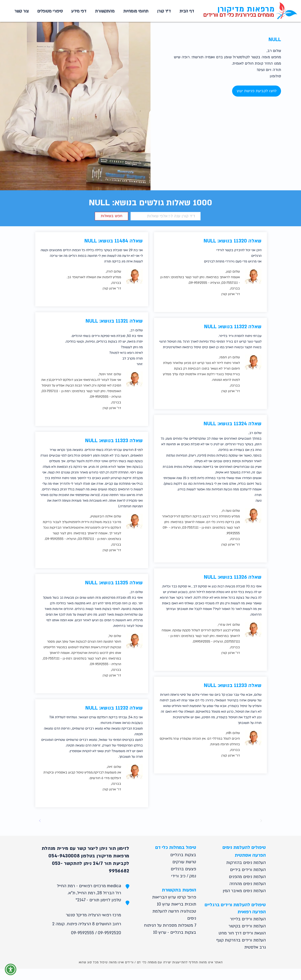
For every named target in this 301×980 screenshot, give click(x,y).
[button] (135, 11)
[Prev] (261, 821)
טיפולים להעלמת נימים (244, 847)
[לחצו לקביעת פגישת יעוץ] (257, 91)
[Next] (40, 821)
